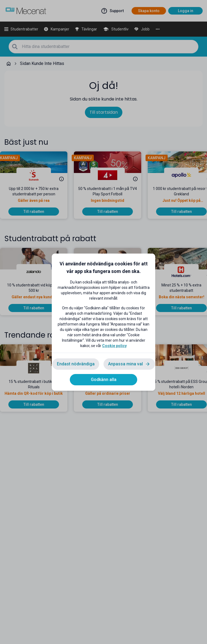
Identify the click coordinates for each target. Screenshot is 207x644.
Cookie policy (114, 346)
